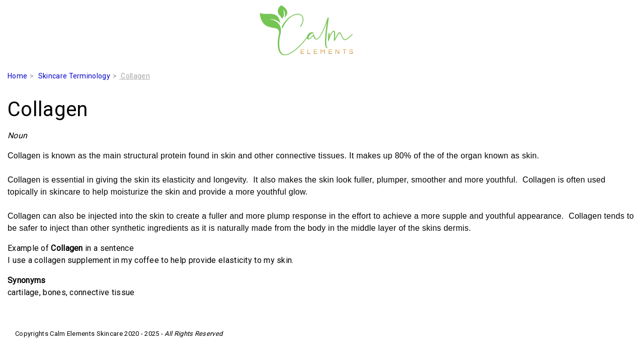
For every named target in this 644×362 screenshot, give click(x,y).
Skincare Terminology (74, 76)
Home (17, 76)
